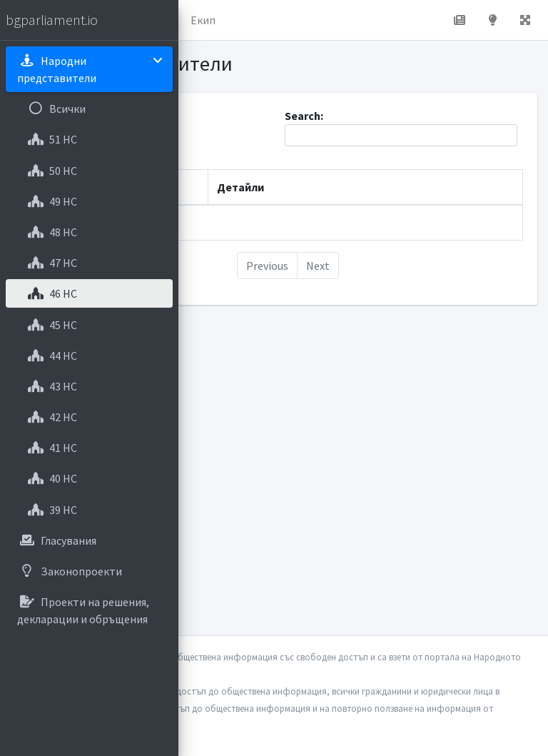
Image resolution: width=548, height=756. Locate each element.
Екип (203, 20)
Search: (401, 127)
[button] (525, 20)
